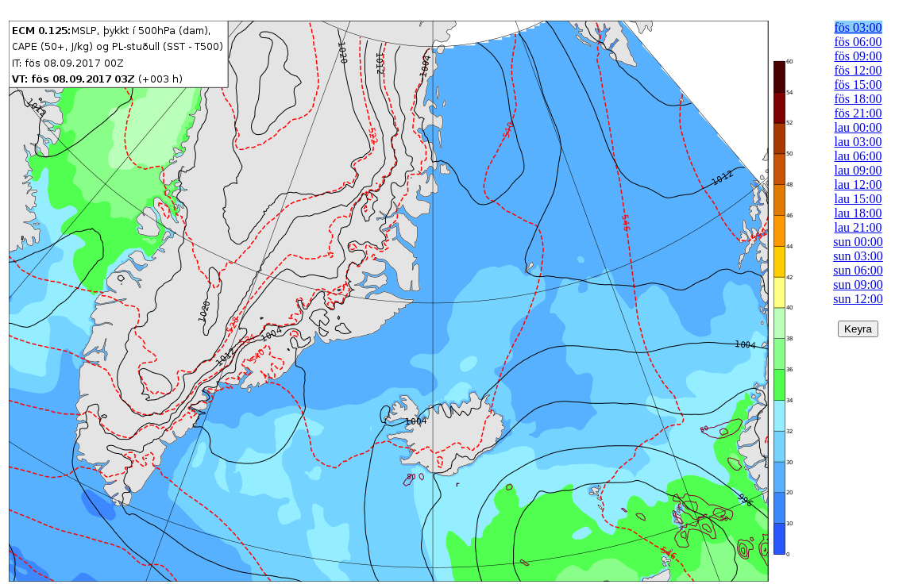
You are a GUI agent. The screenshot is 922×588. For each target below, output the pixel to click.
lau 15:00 (858, 199)
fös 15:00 (858, 85)
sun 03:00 (858, 256)
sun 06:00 (858, 270)
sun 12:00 (858, 299)
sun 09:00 (858, 284)
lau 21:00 (858, 227)
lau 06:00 (858, 156)
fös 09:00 (858, 56)
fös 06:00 (858, 42)
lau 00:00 (858, 127)
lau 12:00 (858, 184)
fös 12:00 (858, 70)
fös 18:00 (858, 99)
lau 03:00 (858, 142)
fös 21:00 (858, 113)
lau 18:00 (858, 213)
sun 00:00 (858, 242)
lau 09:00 (858, 170)
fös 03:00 (858, 27)
